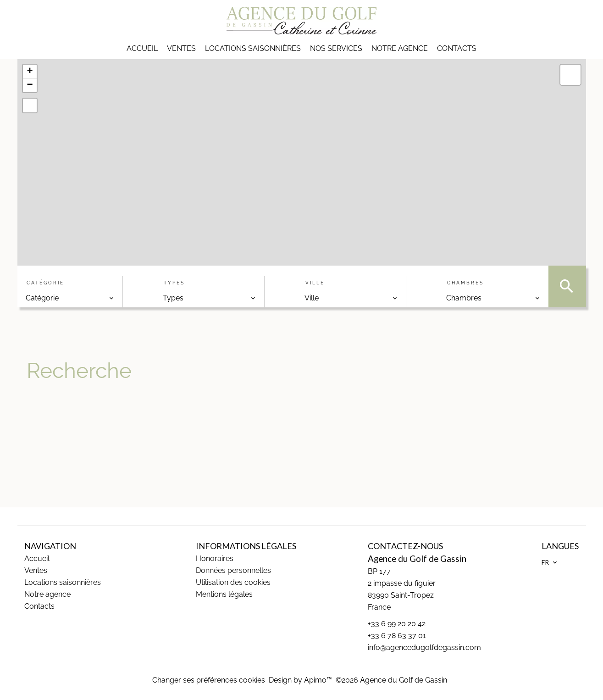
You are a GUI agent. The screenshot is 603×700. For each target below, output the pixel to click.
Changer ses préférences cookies (209, 680)
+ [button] (30, 72)
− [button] (30, 85)
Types (174, 283)
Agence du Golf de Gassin (417, 559)
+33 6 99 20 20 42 (397, 624)
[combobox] (70, 298)
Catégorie (45, 283)
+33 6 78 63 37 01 (397, 636)
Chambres (465, 283)
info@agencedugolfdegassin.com (424, 647)
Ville (315, 283)
